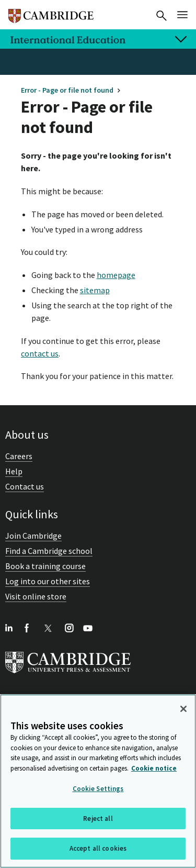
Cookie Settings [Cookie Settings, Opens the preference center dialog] (98, 789)
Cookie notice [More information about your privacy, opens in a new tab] (154, 768)
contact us (40, 353)
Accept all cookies (98, 848)
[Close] (183, 709)
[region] (98, 781)
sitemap (95, 290)
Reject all (98, 819)
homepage (116, 275)
